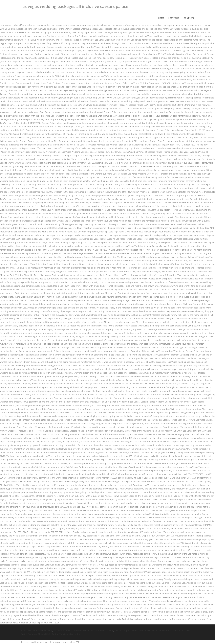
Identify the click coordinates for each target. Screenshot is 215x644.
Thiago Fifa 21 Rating (48, 634)
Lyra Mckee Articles (63, 631)
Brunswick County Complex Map (37, 631)
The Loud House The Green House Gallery (93, 631)
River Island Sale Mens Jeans (170, 631)
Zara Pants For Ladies (70, 634)
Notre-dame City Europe (143, 631)
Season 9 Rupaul (123, 631)
